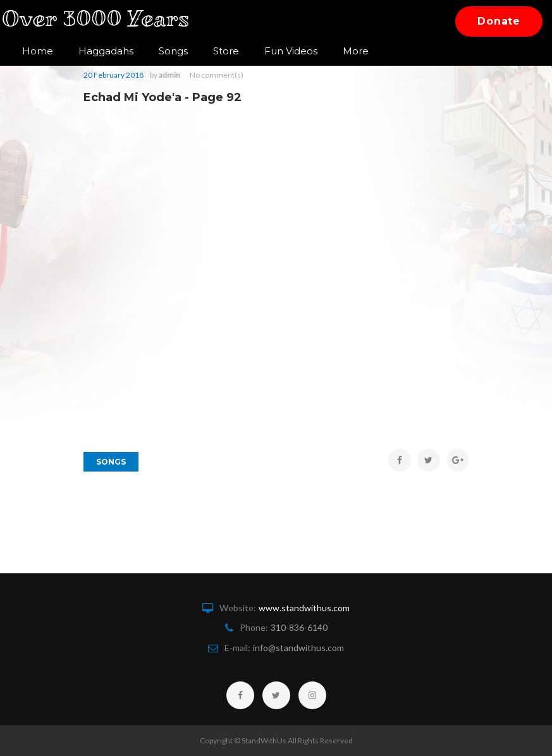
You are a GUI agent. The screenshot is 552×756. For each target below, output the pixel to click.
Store (226, 51)
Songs (173, 51)
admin (169, 75)
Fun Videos (291, 51)
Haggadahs (106, 51)
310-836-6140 (299, 627)
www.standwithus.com (304, 608)
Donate (499, 21)
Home (38, 51)
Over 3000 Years (103, 21)
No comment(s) (217, 75)
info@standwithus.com (298, 648)
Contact (362, 51)
